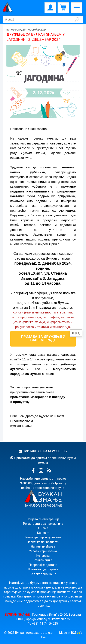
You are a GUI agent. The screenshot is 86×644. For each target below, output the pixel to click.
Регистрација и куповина (43, 537)
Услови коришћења (43, 551)
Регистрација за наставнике (43, 524)
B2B (76, 633)
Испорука (43, 556)
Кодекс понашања (43, 574)
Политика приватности (43, 542)
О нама (43, 528)
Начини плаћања (43, 546)
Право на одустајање (43, 569)
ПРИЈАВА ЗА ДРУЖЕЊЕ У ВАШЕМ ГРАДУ (43, 338)
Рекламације (43, 560)
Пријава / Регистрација (43, 519)
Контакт (43, 533)
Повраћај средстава (43, 565)
